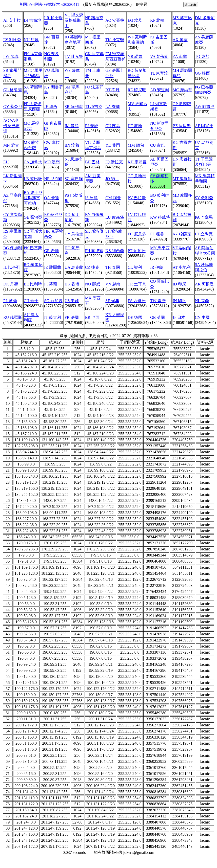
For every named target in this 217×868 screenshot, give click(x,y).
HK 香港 (72, 284)
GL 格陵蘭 (13, 90)
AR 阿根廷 (204, 284)
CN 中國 (202, 317)
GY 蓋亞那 (13, 107)
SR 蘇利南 (74, 107)
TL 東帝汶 (159, 73)
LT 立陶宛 (204, 234)
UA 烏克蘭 (74, 267)
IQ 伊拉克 (114, 162)
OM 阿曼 (113, 198)
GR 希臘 (51, 251)
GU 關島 (113, 126)
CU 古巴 (157, 145)
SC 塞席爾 (74, 179)
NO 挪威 (93, 284)
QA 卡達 (51, 198)
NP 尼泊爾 (53, 179)
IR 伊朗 (157, 267)
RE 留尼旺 (137, 90)
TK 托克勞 (115, 40)
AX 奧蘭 (180, 40)
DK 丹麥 (11, 284)
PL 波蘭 (10, 301)
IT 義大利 (53, 317)
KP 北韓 (157, 20)
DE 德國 (135, 317)
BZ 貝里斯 (182, 126)
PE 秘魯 (157, 234)
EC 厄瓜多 (137, 234)
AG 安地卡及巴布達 (11, 126)
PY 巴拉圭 (137, 198)
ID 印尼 (179, 284)
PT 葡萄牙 (136, 251)
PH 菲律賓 (94, 251)
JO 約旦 (112, 179)
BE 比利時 (33, 284)
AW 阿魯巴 (205, 107)
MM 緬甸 (136, 145)
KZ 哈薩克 (182, 234)
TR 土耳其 (137, 284)
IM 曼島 (72, 126)
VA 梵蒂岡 (159, 57)
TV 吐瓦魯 (74, 57)
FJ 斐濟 (92, 126)
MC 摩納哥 (182, 90)
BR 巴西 (92, 317)
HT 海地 (135, 126)
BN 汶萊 (72, 145)
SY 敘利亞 (204, 198)
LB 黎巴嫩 (33, 179)
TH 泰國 (113, 267)
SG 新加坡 (53, 301)
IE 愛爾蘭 (53, 267)
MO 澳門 (52, 162)
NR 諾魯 (135, 57)
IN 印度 (179, 301)
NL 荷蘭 (202, 301)
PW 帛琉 (11, 57)
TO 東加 (202, 57)
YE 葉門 (113, 145)
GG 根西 (202, 73)
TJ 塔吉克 (94, 107)
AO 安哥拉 (115, 20)
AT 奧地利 (182, 267)
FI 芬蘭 (50, 284)
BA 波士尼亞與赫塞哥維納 (33, 198)
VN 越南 (113, 284)
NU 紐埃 (31, 40)
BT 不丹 (112, 90)
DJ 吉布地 (33, 20)
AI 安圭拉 (12, 20)
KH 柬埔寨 (137, 162)
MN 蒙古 (11, 145)
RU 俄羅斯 (13, 317)
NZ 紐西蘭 (115, 251)
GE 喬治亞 (33, 217)
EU (6, 162)
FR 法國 (72, 317)
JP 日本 (179, 317)
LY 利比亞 (12, 40)
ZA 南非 (180, 57)
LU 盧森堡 (115, 217)
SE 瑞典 (112, 301)
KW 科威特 (160, 217)
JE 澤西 (51, 107)
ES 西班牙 (137, 301)
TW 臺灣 (158, 301)
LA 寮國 (112, 107)
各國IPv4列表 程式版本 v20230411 (49, 4)
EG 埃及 (135, 20)
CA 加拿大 (33, 162)
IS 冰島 (91, 198)
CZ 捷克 (92, 267)
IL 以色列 (12, 267)
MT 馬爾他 (182, 179)
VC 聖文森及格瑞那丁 (74, 20)
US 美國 (72, 301)
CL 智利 (135, 267)
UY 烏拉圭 (74, 234)
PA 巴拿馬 (204, 217)
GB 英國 (157, 317)
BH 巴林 (92, 162)
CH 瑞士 (31, 301)
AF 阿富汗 (204, 126)
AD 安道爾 (160, 90)
